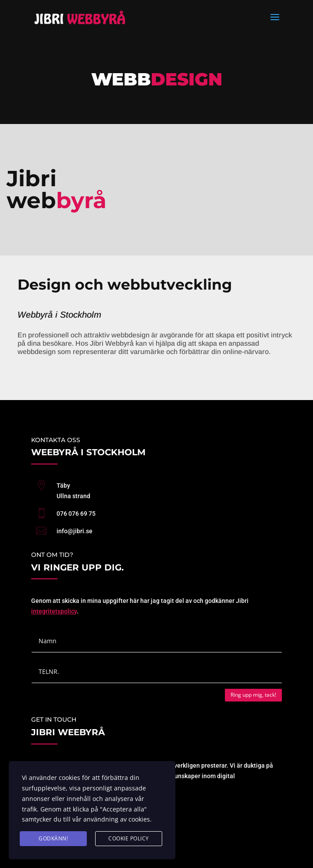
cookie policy (129, 838)
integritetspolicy (54, 611)
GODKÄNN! (53, 838)
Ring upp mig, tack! (253, 695)
